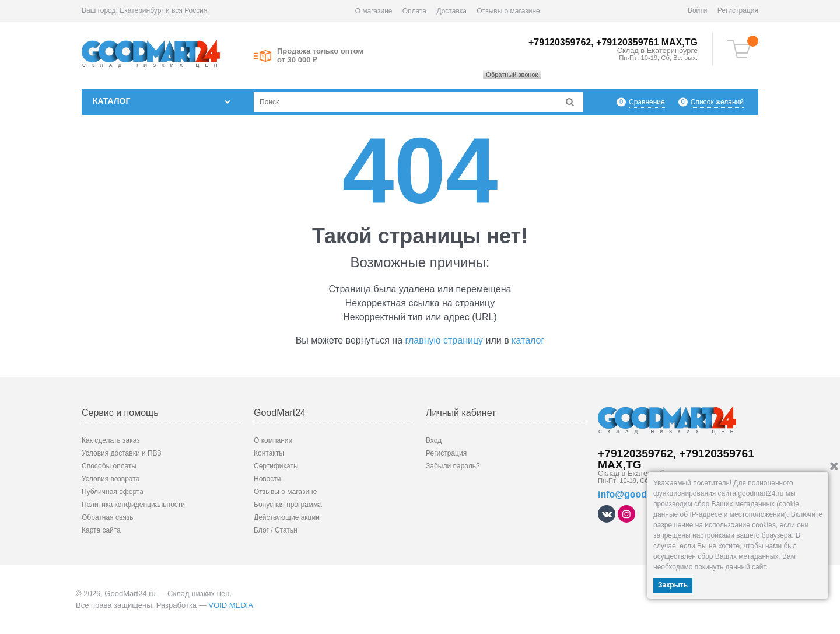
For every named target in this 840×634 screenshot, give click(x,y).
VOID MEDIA (231, 605)
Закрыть (673, 585)
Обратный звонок (512, 75)
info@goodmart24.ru (644, 494)
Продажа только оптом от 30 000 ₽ (320, 55)
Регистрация (738, 10)
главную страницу (444, 340)
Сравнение (647, 102)
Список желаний (717, 102)
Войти (698, 10)
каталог (528, 340)
